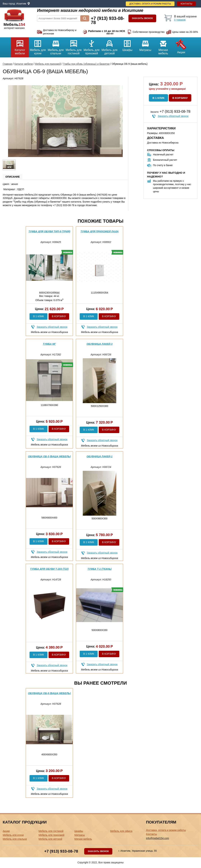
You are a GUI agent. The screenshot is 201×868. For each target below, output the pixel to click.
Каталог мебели (20, 46)
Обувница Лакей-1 (100, 456)
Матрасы (145, 44)
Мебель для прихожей (92, 46)
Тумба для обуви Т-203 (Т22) (49, 569)
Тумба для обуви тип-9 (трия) (49, 231)
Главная (7, 64)
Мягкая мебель (163, 46)
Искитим (21, 4)
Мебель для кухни (38, 46)
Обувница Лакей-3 (100, 344)
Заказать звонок (142, 18)
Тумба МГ (49, 344)
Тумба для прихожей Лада (100, 231)
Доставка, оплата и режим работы (150, 4)
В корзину (180, 98)
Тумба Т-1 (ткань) (100, 569)
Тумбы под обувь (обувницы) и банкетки (86, 64)
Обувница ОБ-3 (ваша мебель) (49, 456)
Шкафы (127, 44)
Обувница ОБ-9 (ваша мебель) (49, 693)
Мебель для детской (109, 46)
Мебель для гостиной (74, 46)
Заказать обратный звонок (173, 116)
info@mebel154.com (158, 838)
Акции (181, 46)
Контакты (186, 4)
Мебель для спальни (56, 46)
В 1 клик (158, 98)
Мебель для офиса (121, 831)
